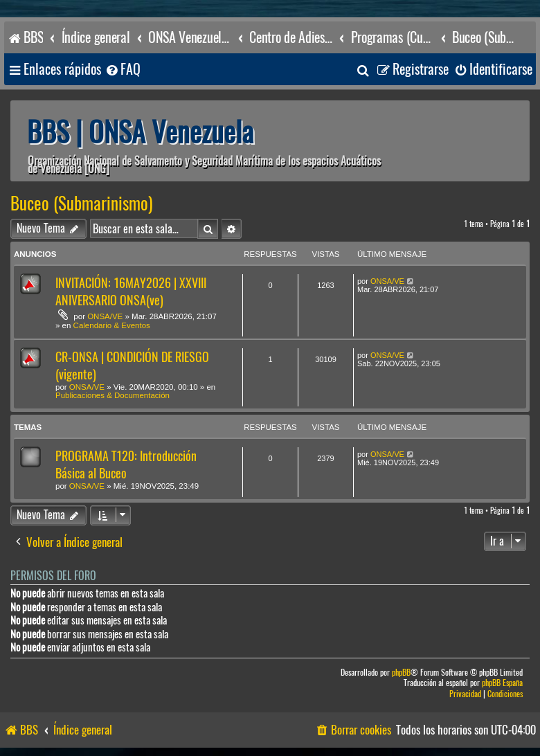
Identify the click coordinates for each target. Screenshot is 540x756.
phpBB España (502, 683)
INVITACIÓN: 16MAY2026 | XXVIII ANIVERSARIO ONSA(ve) (131, 291)
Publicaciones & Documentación (112, 395)
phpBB (401, 673)
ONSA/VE (105, 316)
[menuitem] (123, 70)
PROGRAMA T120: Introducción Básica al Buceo (126, 465)
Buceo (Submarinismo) (82, 204)
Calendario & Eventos (112, 325)
